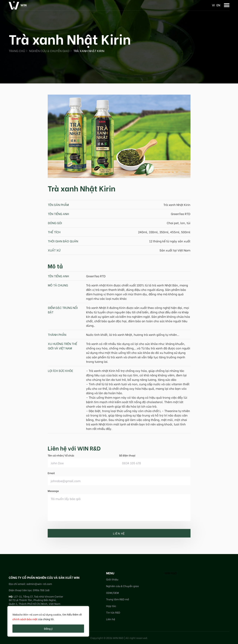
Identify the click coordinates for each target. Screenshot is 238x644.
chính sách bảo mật (25, 619)
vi (213, 5)
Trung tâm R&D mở (118, 599)
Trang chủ (17, 51)
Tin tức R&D (113, 612)
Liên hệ (111, 619)
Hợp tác (111, 606)
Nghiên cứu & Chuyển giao (49, 51)
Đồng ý (48, 628)
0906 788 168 (41, 590)
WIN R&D (171, 573)
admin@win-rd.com (39, 584)
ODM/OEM (113, 593)
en (218, 5)
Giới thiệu (112, 579)
